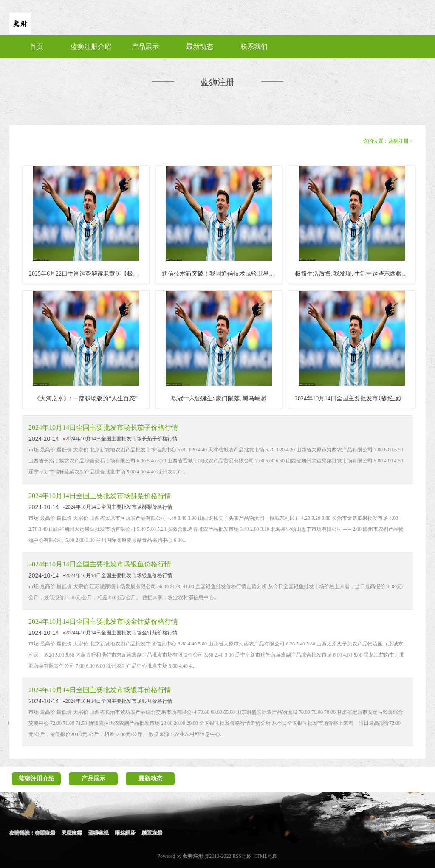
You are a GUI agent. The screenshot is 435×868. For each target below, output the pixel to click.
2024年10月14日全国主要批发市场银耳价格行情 (100, 690)
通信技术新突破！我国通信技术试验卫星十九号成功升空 (222, 274)
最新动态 (200, 46)
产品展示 (145, 46)
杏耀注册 (45, 833)
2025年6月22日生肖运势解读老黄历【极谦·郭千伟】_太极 (89, 274)
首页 (37, 46)
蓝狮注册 (398, 141)
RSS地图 (242, 856)
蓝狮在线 (99, 833)
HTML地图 (266, 856)
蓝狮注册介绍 (91, 46)
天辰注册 (72, 833)
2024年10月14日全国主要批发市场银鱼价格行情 (100, 564)
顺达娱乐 (125, 833)
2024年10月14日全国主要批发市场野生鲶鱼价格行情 (355, 399)
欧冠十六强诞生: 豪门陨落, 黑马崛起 (219, 399)
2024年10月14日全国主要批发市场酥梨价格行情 (100, 496)
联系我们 (254, 46)
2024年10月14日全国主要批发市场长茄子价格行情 (103, 427)
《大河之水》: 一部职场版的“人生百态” (86, 399)
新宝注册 (152, 833)
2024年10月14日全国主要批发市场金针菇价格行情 (103, 621)
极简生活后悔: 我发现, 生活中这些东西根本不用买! (355, 274)
